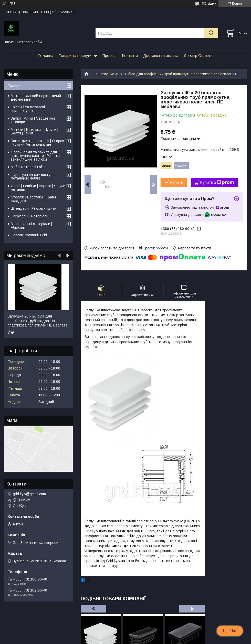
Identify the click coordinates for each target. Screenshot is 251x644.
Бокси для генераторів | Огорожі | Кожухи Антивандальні (38, 143)
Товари (14, 85)
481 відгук (209, 4)
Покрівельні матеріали (30, 216)
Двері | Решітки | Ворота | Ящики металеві (38, 188)
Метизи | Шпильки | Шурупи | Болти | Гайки (34, 131)
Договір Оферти (198, 55)
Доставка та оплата (161, 55)
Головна (46, 55)
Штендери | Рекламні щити (34, 208)
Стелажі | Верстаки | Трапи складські (33, 199)
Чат (230, 631)
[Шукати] (211, 33)
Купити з (217, 183)
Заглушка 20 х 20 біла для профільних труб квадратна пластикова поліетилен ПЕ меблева (38, 321)
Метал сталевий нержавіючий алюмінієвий (36, 98)
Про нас (109, 55)
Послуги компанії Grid (29, 235)
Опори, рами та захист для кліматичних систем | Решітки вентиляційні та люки (35, 156)
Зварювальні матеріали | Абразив (31, 226)
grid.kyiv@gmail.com (29, 494)
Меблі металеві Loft (27, 167)
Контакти (130, 55)
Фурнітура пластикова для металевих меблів (33, 176)
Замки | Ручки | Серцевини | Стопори (34, 120)
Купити (177, 182)
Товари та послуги (75, 55)
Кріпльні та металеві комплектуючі (28, 109)
